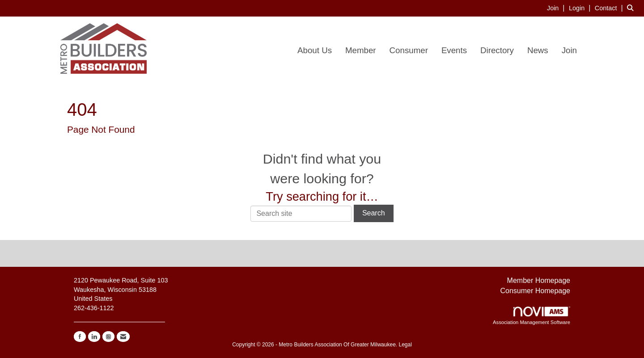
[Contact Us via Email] (123, 337)
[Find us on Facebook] (80, 337)
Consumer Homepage (535, 291)
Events (454, 50)
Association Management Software (532, 316)
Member (361, 50)
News (538, 50)
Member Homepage (539, 280)
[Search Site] (632, 8)
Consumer (409, 50)
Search (374, 213)
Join (569, 50)
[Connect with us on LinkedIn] (94, 337)
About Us (315, 50)
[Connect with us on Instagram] (108, 337)
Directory (497, 50)
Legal (405, 345)
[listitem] (557, 8)
